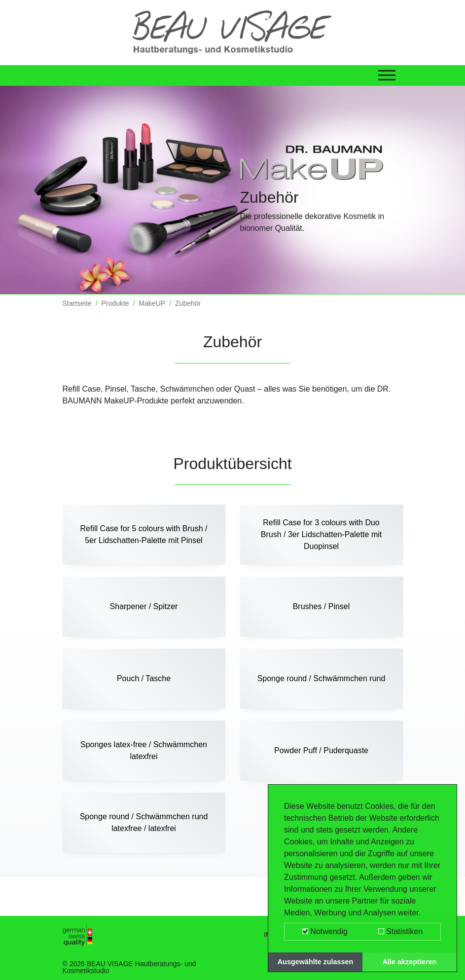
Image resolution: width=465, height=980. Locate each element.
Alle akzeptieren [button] (410, 962)
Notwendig (325, 931)
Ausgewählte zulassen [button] (316, 962)
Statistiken (400, 931)
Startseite (77, 303)
